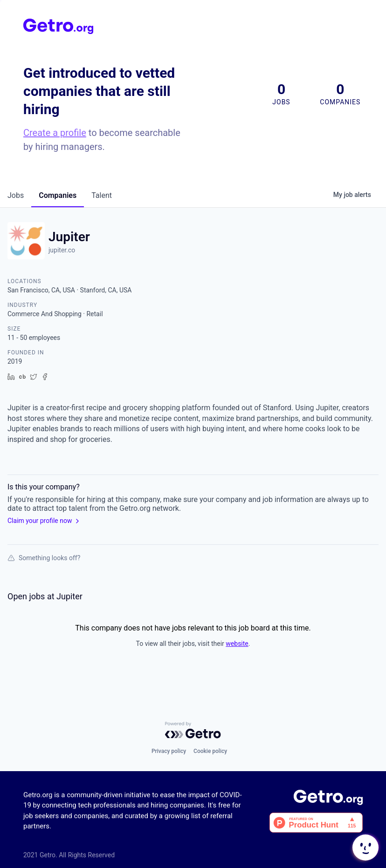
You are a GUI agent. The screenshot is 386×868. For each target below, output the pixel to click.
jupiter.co (62, 250)
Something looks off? (44, 558)
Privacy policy (169, 751)
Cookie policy (210, 751)
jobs (16, 195)
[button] (365, 848)
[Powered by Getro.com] (193, 730)
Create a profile (55, 133)
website (237, 644)
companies (58, 195)
